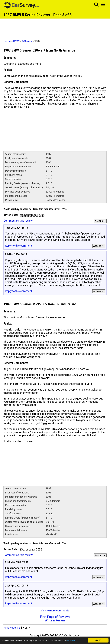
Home (7, 41)
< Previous (10, 628)
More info (71, 640)
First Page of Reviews (55, 617)
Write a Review (55, 620)
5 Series (27, 41)
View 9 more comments (55, 610)
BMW (16, 41)
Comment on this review (18, 221)
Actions (101, 221)
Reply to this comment (19, 246)
